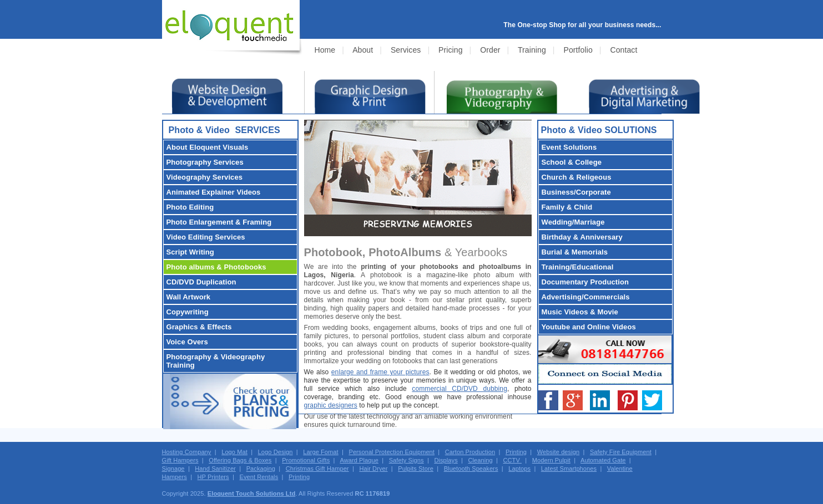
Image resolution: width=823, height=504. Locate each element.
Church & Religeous (577, 177)
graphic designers (331, 405)
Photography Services (205, 162)
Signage (173, 469)
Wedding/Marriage (573, 222)
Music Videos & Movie (580, 312)
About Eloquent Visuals (208, 147)
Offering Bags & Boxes (240, 460)
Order (490, 50)
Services (406, 50)
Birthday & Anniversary (582, 237)
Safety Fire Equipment (621, 452)
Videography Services (205, 177)
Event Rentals (259, 477)
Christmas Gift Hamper (317, 469)
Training (532, 50)
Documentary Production (585, 282)
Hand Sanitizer (215, 469)
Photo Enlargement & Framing (219, 222)
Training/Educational (578, 267)
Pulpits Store (416, 469)
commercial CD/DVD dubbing (460, 389)
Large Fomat (320, 452)
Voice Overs (187, 342)
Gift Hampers (180, 460)
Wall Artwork (189, 297)
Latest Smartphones (569, 469)
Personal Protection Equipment (392, 452)
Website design (558, 452)
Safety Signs (407, 460)
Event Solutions (569, 147)
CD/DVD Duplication (201, 282)
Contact (623, 50)
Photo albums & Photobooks (216, 267)
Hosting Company (187, 452)
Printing (516, 452)
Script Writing (190, 252)
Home (325, 50)
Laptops (519, 469)
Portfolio (578, 50)
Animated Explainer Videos (214, 192)
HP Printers (213, 477)
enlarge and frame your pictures (380, 372)
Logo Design (276, 452)
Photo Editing (190, 207)
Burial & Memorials (575, 252)
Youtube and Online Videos (589, 327)
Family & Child (567, 207)
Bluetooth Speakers (471, 469)
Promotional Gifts (306, 460)
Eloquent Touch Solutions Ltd (251, 493)
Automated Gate (603, 460)
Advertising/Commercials (586, 297)
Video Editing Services (206, 237)
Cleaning (481, 460)
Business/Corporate (576, 192)
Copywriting (188, 312)
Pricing (451, 50)
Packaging (261, 469)
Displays (446, 460)
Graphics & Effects (199, 327)
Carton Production (470, 452)
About (363, 50)
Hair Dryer (373, 469)
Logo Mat (234, 452)
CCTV (512, 460)
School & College (572, 162)
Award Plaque (359, 460)
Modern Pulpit (551, 460)
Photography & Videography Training (216, 361)
